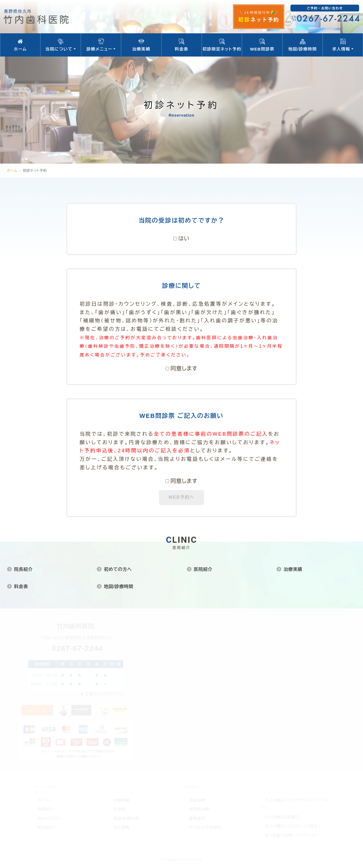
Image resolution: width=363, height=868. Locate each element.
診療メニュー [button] (101, 45)
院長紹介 (23, 569)
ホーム (20, 45)
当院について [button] (60, 45)
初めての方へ (118, 569)
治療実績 (141, 45)
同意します (184, 368)
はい (184, 238)
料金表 (182, 45)
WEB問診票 (262, 45)
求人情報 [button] (343, 45)
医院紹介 (203, 569)
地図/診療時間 (303, 45)
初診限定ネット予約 (222, 45)
